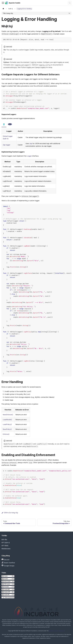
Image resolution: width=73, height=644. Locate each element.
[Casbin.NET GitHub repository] (8, 589)
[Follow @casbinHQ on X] (8, 597)
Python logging (26, 67)
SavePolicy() (7, 429)
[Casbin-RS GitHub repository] (8, 595)
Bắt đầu (4, 540)
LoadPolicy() (7, 424)
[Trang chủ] (3, 9)
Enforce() (6, 434)
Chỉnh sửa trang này (10, 513)
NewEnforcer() (8, 415)
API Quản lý (6, 543)
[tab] (4, 124)
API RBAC (5, 546)
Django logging (40, 67)
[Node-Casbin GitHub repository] (8, 581)
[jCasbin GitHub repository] (8, 579)
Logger (29, 156)
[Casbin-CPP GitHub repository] (8, 592)
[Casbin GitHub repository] (8, 576)
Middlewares (6, 549)
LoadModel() (7, 420)
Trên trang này (8, 13)
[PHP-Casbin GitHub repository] (8, 584)
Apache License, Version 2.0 (57, 631)
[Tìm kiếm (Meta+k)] (70, 3)
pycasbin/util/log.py (10, 67)
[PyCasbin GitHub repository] (8, 587)
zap (31, 143)
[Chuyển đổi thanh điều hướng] (3, 3)
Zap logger (6, 145)
